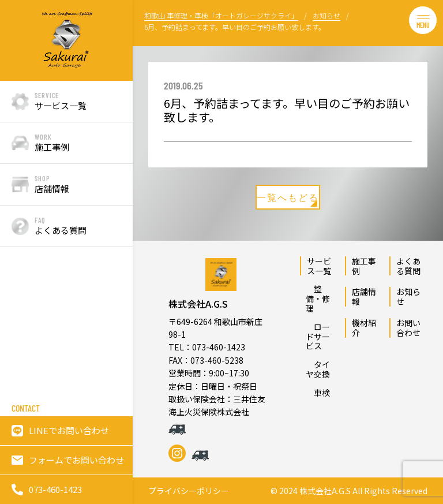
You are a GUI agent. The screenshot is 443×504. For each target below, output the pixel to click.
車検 (318, 393)
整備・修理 (318, 298)
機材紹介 (364, 328)
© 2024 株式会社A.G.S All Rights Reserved (349, 491)
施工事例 (364, 266)
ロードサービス (318, 337)
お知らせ (408, 296)
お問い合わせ (408, 328)
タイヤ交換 (318, 369)
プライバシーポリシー (189, 491)
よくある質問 (408, 266)
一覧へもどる (288, 199)
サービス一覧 (319, 266)
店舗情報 (364, 296)
